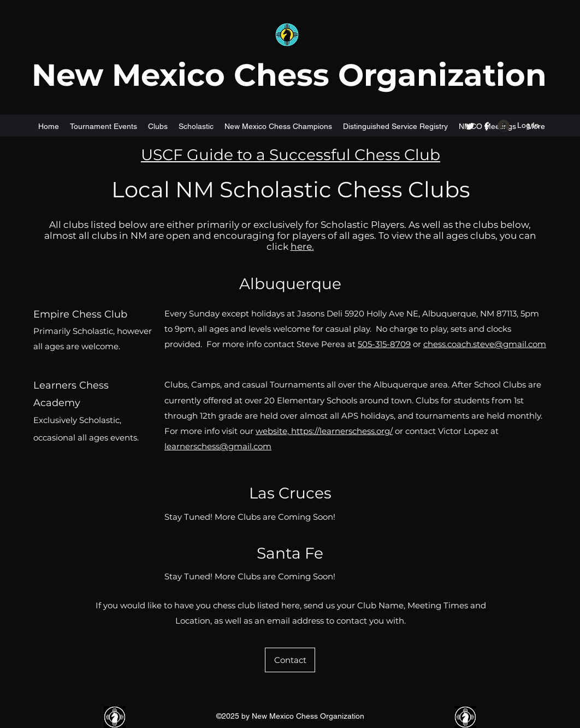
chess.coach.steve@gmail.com (485, 344)
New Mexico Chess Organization (289, 75)
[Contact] (290, 660)
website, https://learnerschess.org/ (324, 431)
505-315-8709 (384, 344)
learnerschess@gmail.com (218, 446)
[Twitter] (470, 126)
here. (302, 246)
